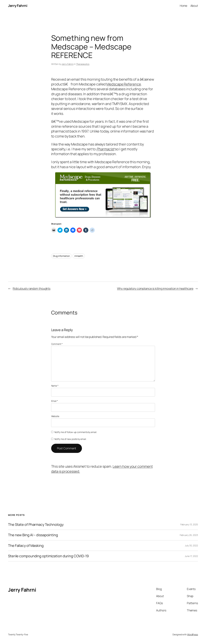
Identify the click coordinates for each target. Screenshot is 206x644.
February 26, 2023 (189, 535)
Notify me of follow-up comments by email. (76, 432)
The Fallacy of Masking (26, 546)
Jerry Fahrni (18, 6)
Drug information (61, 256)
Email (55, 401)
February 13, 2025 (189, 524)
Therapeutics (83, 64)
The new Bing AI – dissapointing (33, 535)
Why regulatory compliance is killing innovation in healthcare (155, 288)
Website (55, 416)
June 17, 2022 (191, 556)
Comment (57, 344)
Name (55, 386)
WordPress (193, 634)
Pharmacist (105, 149)
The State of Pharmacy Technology (36, 525)
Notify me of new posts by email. (70, 439)
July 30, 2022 (191, 545)
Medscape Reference (124, 84)
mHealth (79, 256)
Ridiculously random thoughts (32, 288)
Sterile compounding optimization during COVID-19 (48, 556)
